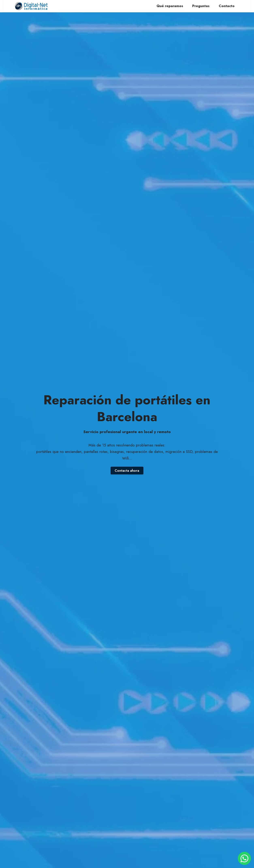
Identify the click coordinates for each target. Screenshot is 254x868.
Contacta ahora (127, 470)
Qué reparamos (170, 6)
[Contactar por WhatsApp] (244, 858)
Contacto (227, 6)
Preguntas (201, 6)
